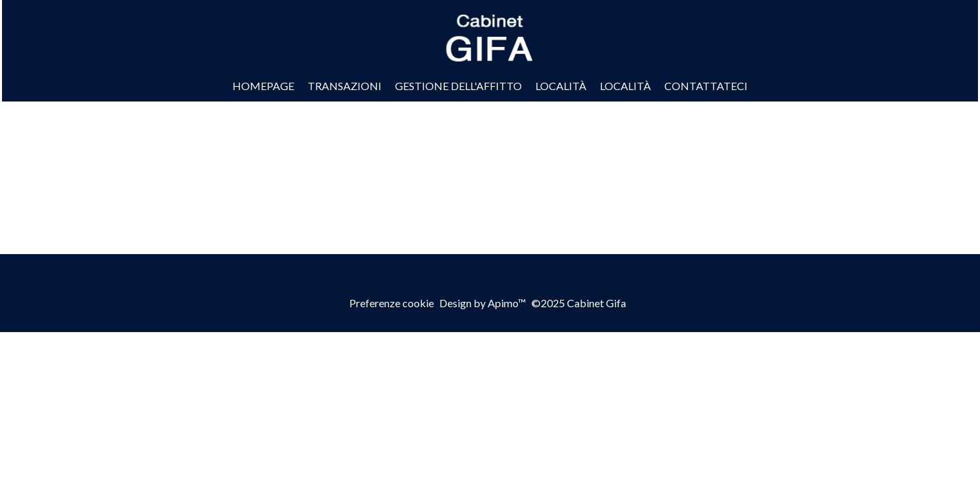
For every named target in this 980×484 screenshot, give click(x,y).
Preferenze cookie (392, 303)
